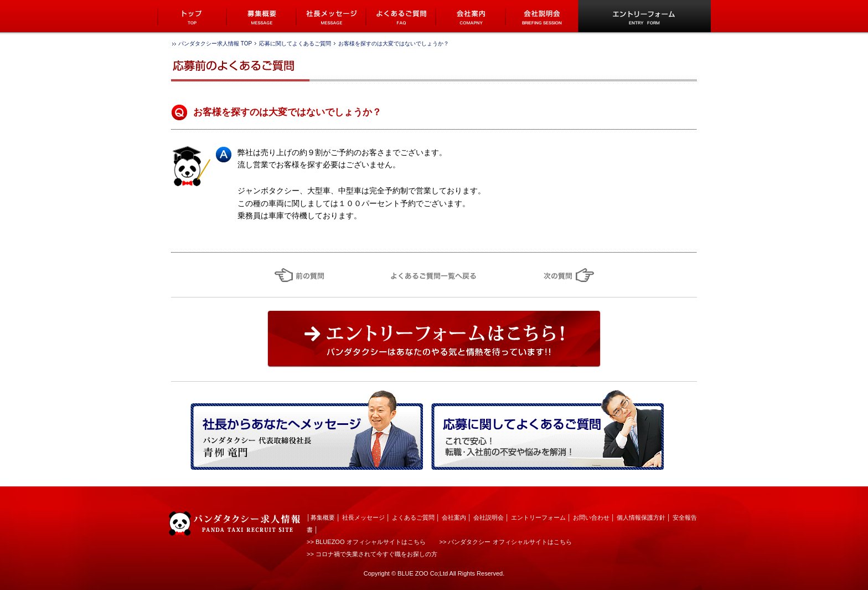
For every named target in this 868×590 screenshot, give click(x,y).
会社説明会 (489, 517)
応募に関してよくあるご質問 (295, 43)
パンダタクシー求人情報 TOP (215, 43)
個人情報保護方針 (641, 517)
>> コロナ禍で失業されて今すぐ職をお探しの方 (372, 554)
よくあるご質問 (413, 517)
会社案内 (454, 517)
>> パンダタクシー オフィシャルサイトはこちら (506, 542)
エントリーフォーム (538, 517)
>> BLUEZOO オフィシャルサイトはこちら (366, 542)
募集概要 (323, 517)
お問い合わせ (591, 517)
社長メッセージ (363, 517)
